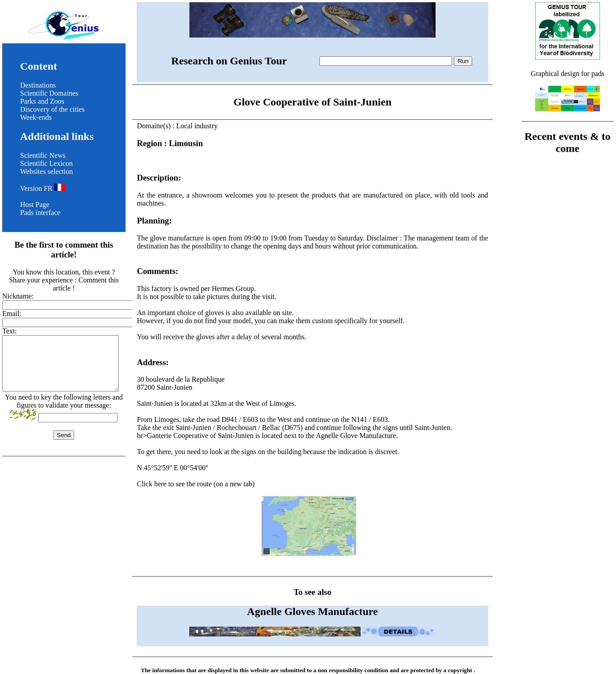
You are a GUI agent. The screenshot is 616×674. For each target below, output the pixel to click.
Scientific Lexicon (46, 163)
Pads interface (40, 213)
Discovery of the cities (52, 109)
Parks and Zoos (42, 101)
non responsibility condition (353, 670)
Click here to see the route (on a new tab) (312, 519)
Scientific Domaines (49, 93)
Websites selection (46, 171)
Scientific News (43, 155)
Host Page (35, 204)
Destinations (38, 85)
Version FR (42, 188)
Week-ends (36, 117)
